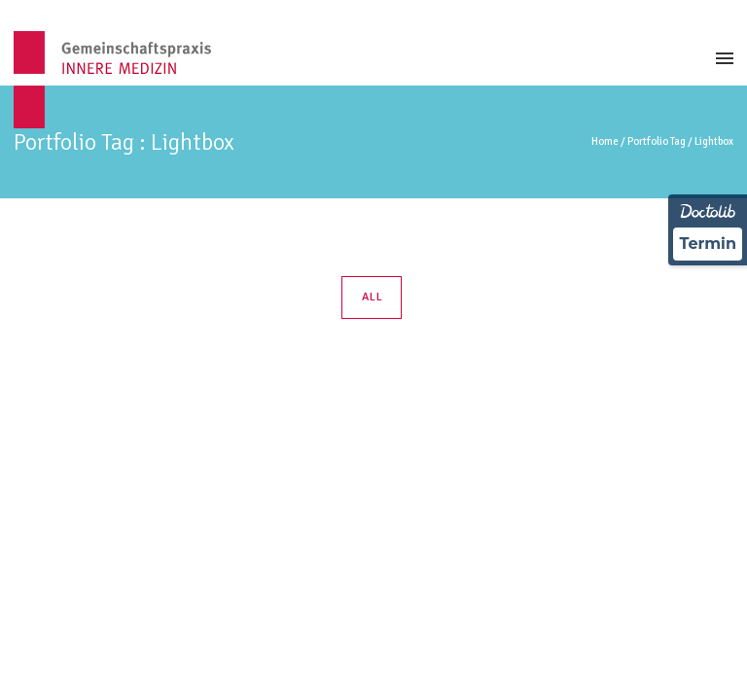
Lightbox (714, 141)
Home (605, 141)
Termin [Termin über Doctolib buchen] (708, 244)
